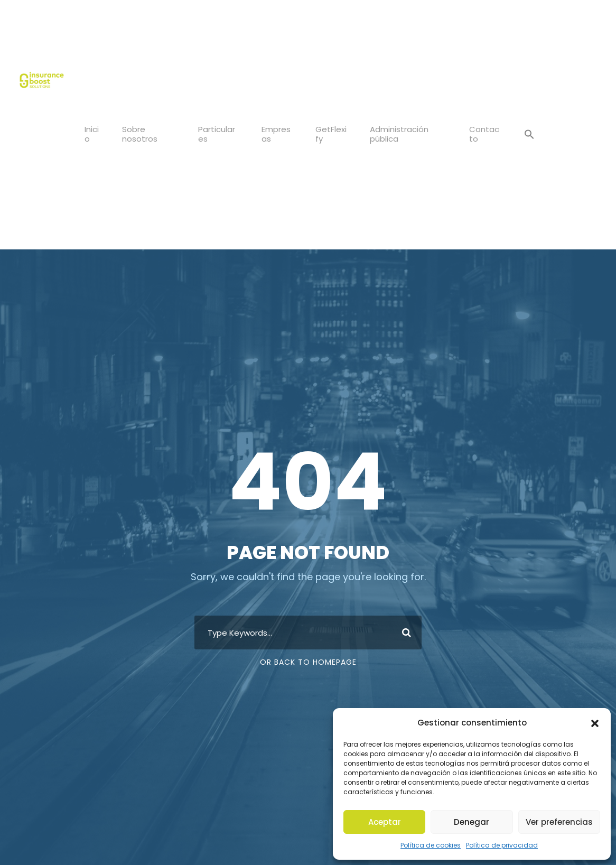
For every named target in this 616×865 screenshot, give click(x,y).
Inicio (92, 134)
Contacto (486, 134)
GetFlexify (334, 134)
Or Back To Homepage (308, 662)
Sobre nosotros (139, 134)
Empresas (279, 134)
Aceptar (385, 822)
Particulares (218, 134)
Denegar (472, 822)
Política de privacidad (498, 845)
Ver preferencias (559, 822)
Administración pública (400, 134)
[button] (595, 732)
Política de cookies (436, 845)
